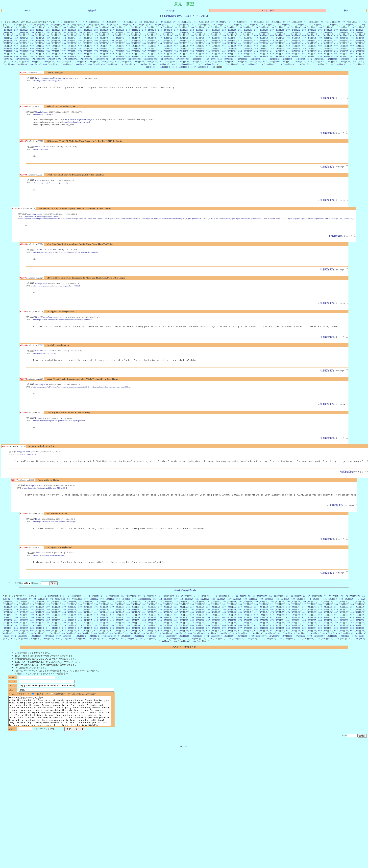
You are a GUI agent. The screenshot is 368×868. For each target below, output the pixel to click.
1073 (303, 62)
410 (309, 35)
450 (160, 38)
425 (27, 38)
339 (293, 33)
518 (160, 40)
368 (85, 35)
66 (327, 22)
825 (347, 51)
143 (336, 25)
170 (117, 27)
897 (5, 56)
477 (304, 38)
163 (80, 27)
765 (27, 51)
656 (171, 46)
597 (219, 43)
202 (288, 27)
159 (59, 27)
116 (192, 25)
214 (352, 27)
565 (48, 43)
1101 (122, 64)
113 (176, 25)
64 (318, 22)
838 (53, 54)
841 (69, 54)
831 (16, 54)
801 (219, 51)
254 (203, 30)
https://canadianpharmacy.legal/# (80, 120)
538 (267, 40)
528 (213, 40)
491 (16, 40)
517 (155, 40)
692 (363, 46)
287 (16, 33)
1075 (316, 62)
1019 (316, 59)
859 (165, 54)
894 (352, 54)
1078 (335, 62)
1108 (166, 64)
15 (111, 22)
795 (187, 51)
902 (32, 56)
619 (336, 43)
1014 (284, 59)
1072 (297, 62)
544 (299, 40)
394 (224, 35)
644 (107, 46)
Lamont (38, 423)
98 (98, 25)
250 (181, 30)
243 (144, 30)
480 (320, 38)
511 (123, 40)
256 (213, 30)
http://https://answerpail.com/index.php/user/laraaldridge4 (54, 527)
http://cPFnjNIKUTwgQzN (43, 115)
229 (69, 30)
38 (208, 22)
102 (118, 25)
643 (101, 46)
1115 (210, 64)
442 (117, 38)
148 (362, 25)
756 (341, 48)
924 (149, 56)
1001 (200, 59)
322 (203, 33)
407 (293, 35)
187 (208, 27)
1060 (219, 62)
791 (165, 51)
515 (144, 40)
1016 (297, 59)
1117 (223, 64)
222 (32, 30)
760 (363, 48)
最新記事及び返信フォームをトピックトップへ (184, 16)
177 (155, 27)
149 (5, 27)
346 (331, 33)
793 (176, 51)
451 (165, 38)
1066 (258, 62)
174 (139, 27)
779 (101, 51)
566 (53, 43)
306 (117, 33)
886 (309, 54)
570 (75, 43)
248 (171, 30)
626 (11, 46)
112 (171, 25)
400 (256, 35)
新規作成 (92, 11)
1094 (77, 64)
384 (171, 35)
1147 (194, 67)
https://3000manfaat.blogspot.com (50, 78)
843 (80, 54)
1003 (213, 59)
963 (357, 56)
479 (315, 38)
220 (21, 30)
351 (357, 33)
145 (346, 25)
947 (272, 56)
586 (160, 43)
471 (272, 38)
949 (283, 56)
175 (144, 27)
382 (160, 35)
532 (235, 40)
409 (304, 35)
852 (128, 54)
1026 (361, 59)
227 (59, 30)
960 (341, 56)
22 (140, 22)
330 (245, 33)
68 (335, 22)
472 (277, 38)
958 (331, 56)
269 (283, 30)
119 (208, 25)
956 (320, 56)
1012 (271, 59)
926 (160, 56)
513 (133, 40)
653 (155, 46)
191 (229, 27)
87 (52, 25)
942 (245, 56)
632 (43, 46)
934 (203, 56)
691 (357, 46)
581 (133, 43)
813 (283, 51)
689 (347, 46)
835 (37, 54)
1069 (277, 62)
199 (272, 27)
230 (75, 30)
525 (197, 40)
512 (128, 40)
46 (242, 22)
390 (203, 35)
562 (32, 43)
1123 (260, 64)
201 (283, 27)
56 (284, 22)
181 (176, 27)
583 (144, 43)
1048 (142, 62)
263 (251, 30)
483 (336, 38)
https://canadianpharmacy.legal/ (76, 122)
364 (64, 35)
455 (187, 38)
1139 (362, 64)
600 (235, 43)
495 (37, 40)
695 (16, 48)
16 (115, 22)
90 (64, 25)
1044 (116, 62)
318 (181, 33)
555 (357, 40)
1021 (329, 59)
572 (85, 43)
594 (203, 43)
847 (101, 54)
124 (234, 25)
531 (229, 40)
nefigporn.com (23, 457)
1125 (273, 64)
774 (75, 51)
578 (117, 43)
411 (315, 35)
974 (54, 59)
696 (21, 48)
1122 (254, 64)
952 (299, 56)
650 (139, 46)
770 (53, 51)
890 (331, 54)
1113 (197, 64)
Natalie (38, 147)
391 (208, 35)
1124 (267, 64)
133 (282, 25)
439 (101, 38)
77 (9, 25)
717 (133, 48)
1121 (248, 64)
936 (213, 56)
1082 (361, 62)
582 (139, 43)
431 (59, 38)
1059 (213, 62)
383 (165, 35)
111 (166, 25)
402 (267, 35)
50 (259, 22)
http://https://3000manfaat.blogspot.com (48, 81)
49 (255, 22)
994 (161, 59)
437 (91, 38)
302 (96, 33)
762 (11, 51)
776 (85, 51)
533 (240, 40)
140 (320, 25)
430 (53, 38)
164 (85, 27)
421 (5, 38)
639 (80, 46)
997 (177, 59)
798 (203, 51)
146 (352, 25)
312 (149, 33)
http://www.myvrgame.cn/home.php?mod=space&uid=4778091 (56, 288)
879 (272, 54)
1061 (226, 62)
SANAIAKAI (41, 354)
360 (43, 35)
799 (208, 51)
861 (176, 54)
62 (310, 22)
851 (123, 54)
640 (85, 46)
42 (225, 22)
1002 (207, 59)
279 (336, 30)
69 (339, 22)
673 (261, 46)
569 (69, 43)
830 (11, 54)
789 (155, 51)
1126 (280, 64)
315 (165, 33)
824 (341, 51)
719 (144, 48)
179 (165, 27)
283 (357, 30)
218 (11, 30)
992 (150, 59)
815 (293, 51)
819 (315, 51)
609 (283, 43)
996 (172, 59)
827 (357, 51)
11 (94, 22)
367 (80, 35)
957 (325, 56)
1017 (303, 59)
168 (107, 27)
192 (235, 27)
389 (197, 35)
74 (360, 22)
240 (128, 30)
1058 (207, 62)
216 (363, 27)
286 (11, 33)
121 (218, 25)
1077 (329, 62)
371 (101, 35)
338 (288, 33)
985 (113, 59)
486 (352, 38)
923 (144, 56)
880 (277, 54)
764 (21, 51)
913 (91, 56)
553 (347, 40)
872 (235, 54)
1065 (252, 62)
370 (96, 35)
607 (272, 43)
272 (299, 30)
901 (27, 56)
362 (53, 35)
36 (200, 22)
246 (160, 30)
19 (128, 22)
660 (192, 46)
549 (325, 40)
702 (53, 48)
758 (352, 48)
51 (263, 22)
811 (272, 51)
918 (117, 56)
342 (309, 33)
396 (235, 35)
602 (245, 43)
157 (48, 27)
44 (233, 22)
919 (123, 56)
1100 (115, 64)
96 (90, 25)
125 (240, 25)
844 (85, 54)
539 (272, 40)
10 (90, 22)
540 (277, 40)
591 (187, 43)
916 (107, 56)
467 (251, 38)
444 (128, 38)
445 (133, 38)
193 (240, 27)
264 (256, 30)
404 (277, 35)
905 (48, 56)
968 (23, 59)
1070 (284, 62)
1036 (65, 62)
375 (123, 35)
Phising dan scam (34, 491)
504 (85, 40)
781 (112, 51)
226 (53, 30)
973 (49, 59)
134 (288, 25)
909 (69, 56)
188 (213, 27)
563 (37, 43)
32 (183, 22)
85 (43, 25)
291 (37, 33)
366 (75, 35)
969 (28, 59)
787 (144, 51)
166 (96, 27)
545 (304, 40)
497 (48, 40)
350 (352, 33)
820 (320, 51)
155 (37, 27)
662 (203, 46)
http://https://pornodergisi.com (26, 459)
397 (240, 35)
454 (181, 38)
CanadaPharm (41, 112)
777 (91, 51)
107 (145, 25)
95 (86, 25)
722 (160, 48)
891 (336, 54)
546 (309, 40)
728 (192, 48)
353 (5, 35)
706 (75, 48)
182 (181, 27)
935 (208, 56)
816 (299, 51)
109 (155, 25)
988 (129, 59)
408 (299, 35)
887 (315, 54)
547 (315, 40)
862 (181, 54)
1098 (102, 64)
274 (309, 30)
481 (325, 38)
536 (256, 40)
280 (341, 30)
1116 (216, 64)
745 (283, 48)
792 (171, 51)
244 (149, 30)
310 (139, 33)
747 (293, 48)
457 (197, 38)
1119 (235, 64)
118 (202, 25)
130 (266, 25)
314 (160, 33)
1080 (348, 62)
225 (48, 30)
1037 (71, 62)
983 (102, 59)
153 (27, 27)
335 (272, 33)
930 (181, 56)
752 (320, 48)
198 (267, 27)
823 (336, 51)
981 (92, 59)
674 (267, 46)
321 (197, 33)
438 (96, 38)
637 (69, 46)
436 (85, 38)
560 (21, 43)
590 (181, 43)
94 (81, 25)
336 (277, 33)
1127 (286, 64)
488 (363, 38)
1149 (206, 67)
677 (283, 46)
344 (320, 33)
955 (315, 56)
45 (238, 22)
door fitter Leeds (35, 215)
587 (165, 43)
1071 (290, 62)
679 (293, 46)
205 (304, 27)
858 (160, 54)
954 (309, 56)
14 (107, 22)
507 (101, 40)
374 (117, 35)
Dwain (38, 525)
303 (101, 33)
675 (272, 46)
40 (217, 22)
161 (69, 27)
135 (293, 25)
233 (91, 30)
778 (96, 51)
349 (347, 33)
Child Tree (183, 759)
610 (288, 43)
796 (192, 51)
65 (322, 22)
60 (301, 22)
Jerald (38, 559)
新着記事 (171, 11)
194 (245, 27)
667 (229, 46)
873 (240, 54)
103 (123, 25)
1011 (264, 59)
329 (240, 33)
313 (155, 33)
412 (320, 35)
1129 (299, 64)
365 (69, 35)
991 (145, 59)
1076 (322, 62)
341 (304, 33)
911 (80, 56)
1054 (181, 62)
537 (261, 40)
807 (251, 51)
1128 (292, 64)
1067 (264, 62)
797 (197, 51)
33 (187, 22)
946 (267, 56)
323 (208, 33)
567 (59, 43)
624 (363, 43)
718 (139, 48)
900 (21, 56)
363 (59, 35)
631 (37, 46)
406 (288, 35)
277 (325, 30)
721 (155, 48)
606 (267, 43)
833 (27, 54)
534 (245, 40)
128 (256, 25)
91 (69, 25)
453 (176, 38)
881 (283, 54)
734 (224, 48)
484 (341, 38)
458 (203, 38)
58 (293, 22)
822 (331, 51)
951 (293, 56)
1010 (258, 59)
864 (192, 54)
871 (229, 54)
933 (197, 56)
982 (97, 59)
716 (128, 48)
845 (91, 54)
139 (314, 25)
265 (261, 30)
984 (108, 59)
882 (288, 54)
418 (352, 35)
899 (16, 56)
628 (21, 46)
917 (112, 56)
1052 (168, 62)
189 (219, 27)
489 (5, 40)
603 (251, 43)
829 (5, 54)
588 (171, 43)
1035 (59, 62)
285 (5, 33)
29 (170, 22)
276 (320, 30)
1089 (44, 64)
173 (133, 27)
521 (176, 40)
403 (272, 35)
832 (21, 54)
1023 (342, 59)
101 (113, 25)
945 (261, 56)
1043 (110, 62)
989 (134, 59)
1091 (57, 64)
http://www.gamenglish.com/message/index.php (51, 184)
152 (21, 27)
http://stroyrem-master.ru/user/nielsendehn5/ (49, 562)
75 (365, 22)
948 (277, 56)
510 (117, 40)
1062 (232, 62)
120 (213, 25)
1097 (96, 64)
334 (267, 33)
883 (293, 54)
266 (267, 30)
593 (197, 43)
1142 (162, 67)
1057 (200, 62)
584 (149, 43)
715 (123, 48)
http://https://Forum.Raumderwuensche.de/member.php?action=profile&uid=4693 (63, 323)
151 (16, 27)
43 (229, 22)
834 (32, 54)
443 (123, 38)
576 (107, 43)
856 (149, 54)
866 (203, 54)
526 (203, 40)
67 (331, 22)
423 (16, 38)
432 (64, 38)
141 (325, 25)
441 (112, 38)
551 (336, 40)
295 (59, 33)
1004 (219, 59)
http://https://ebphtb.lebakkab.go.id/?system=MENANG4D (46, 493)
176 (149, 27)
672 (256, 46)
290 (32, 33)
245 (155, 30)
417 (347, 35)
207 (315, 27)
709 (91, 48)
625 (5, 46)
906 (53, 56)
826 (352, 51)
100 (107, 25)
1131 (311, 64)
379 (144, 35)
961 (347, 56)
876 (256, 54)
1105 (147, 64)
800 (213, 51)
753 (325, 48)
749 (304, 48)
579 (123, 43)
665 (219, 46)
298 (75, 33)
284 (363, 30)
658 (181, 46)
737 (240, 48)
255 (208, 30)
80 (22, 25)
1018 (309, 59)
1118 (229, 64)
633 (48, 46)
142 (330, 25)
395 (229, 35)
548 (320, 40)
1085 (19, 64)
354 (11, 35)
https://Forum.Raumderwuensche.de (51, 320)
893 (347, 54)
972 (44, 59)
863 (187, 54)
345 (325, 33)
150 (11, 27)
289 (27, 33)
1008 (245, 59)
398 (245, 35)
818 (309, 51)
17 (119, 22)
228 (64, 30)
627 (16, 46)
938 (224, 56)
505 (91, 40)
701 (48, 48)
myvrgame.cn (41, 286)
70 (344, 22)
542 (288, 40)
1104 (141, 64)
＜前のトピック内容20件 (184, 597)
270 (288, 30)
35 (196, 22)
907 (59, 56)
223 (37, 30)
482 (331, 38)
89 (60, 25)
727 (187, 48)
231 (80, 30)
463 (229, 38)
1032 (39, 62)
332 (256, 33)
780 (107, 51)
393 (219, 35)
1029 (20, 62)
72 (352, 22)
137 (304, 25)
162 (75, 27)
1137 (349, 64)
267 (272, 30)
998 (182, 59)
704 (64, 48)
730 (203, 48)
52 (267, 22)
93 (77, 25)
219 (16, 30)
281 (347, 30)
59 (297, 22)
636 (64, 46)
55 (280, 22)
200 (277, 27)
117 (197, 25)
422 (11, 38)
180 (171, 27)
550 (331, 40)
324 (213, 33)
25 (153, 22)
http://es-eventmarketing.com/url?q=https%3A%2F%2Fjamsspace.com (59, 425)
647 (123, 46)
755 (336, 48)
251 (187, 30)
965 (6, 59)
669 (240, 46)
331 (251, 33)
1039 (84, 62)
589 (176, 43)
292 (43, 33)
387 (187, 35)
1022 (335, 59)
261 (240, 30)
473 (283, 38)
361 (48, 35)
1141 (155, 67)
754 (331, 48)
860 (171, 54)
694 (11, 48)
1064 (245, 62)
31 (179, 22)
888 (320, 54)
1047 (136, 62)
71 (348, 22)
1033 (46, 62)
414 (331, 35)
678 (288, 46)
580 (128, 43)
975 (60, 59)
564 (43, 43)
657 (176, 46)
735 (229, 48)
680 (299, 46)
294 (53, 33)
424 (21, 38)
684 (320, 46)
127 (250, 25)
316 (171, 33)
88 (56, 25)
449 (155, 38)
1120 (241, 64)
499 (59, 40)
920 (128, 56)
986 (119, 59)
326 (224, 33)
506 (96, 40)
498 (53, 40)
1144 (174, 67)
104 (128, 25)
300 (85, 33)
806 (245, 51)
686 (331, 46)
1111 (185, 64)
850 (117, 54)
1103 (134, 64)
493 (27, 40)
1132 (318, 64)
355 (16, 35)
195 (251, 27)
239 (123, 30)
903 (37, 56)
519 (165, 40)
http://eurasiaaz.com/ (41, 150)
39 (212, 22)
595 (208, 43)
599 (229, 43)
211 (336, 27)
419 (357, 35)
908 (64, 56)
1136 (343, 64)
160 (64, 27)
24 (149, 22)
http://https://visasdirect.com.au (45, 357)
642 (96, 46)
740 (256, 48)
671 (251, 46)
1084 (12, 64)
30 (174, 22)
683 (315, 46)
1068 (271, 62)
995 (167, 59)
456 (192, 38)
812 (277, 51)
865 (197, 54)
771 (59, 51)
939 (229, 56)
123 (229, 25)
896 (363, 54)
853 (133, 54)
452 (171, 38)
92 (73, 25)
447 (144, 38)
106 (139, 25)
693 (5, 48)
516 (149, 40)
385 (176, 35)
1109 (172, 64)
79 (18, 25)
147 (357, 25)
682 (309, 46)
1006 (232, 59)
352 (363, 33)
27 (162, 22)
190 (224, 27)
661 (197, 46)
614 (309, 43)
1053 (174, 62)
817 (304, 51)
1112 (191, 64)
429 (48, 38)
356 (21, 35)
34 (191, 22)
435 (80, 38)
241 (133, 30)
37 (204, 22)
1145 (181, 67)
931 (187, 56)
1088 (38, 64)
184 (192, 27)
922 (139, 56)
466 (245, 38)
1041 (97, 62)
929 (176, 56)
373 (112, 35)
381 (155, 35)
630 (32, 46)
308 (128, 33)
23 (145, 22)
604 (256, 43)
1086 (25, 64)
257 (219, 30)
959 (336, 56)
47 (246, 22)
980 (86, 59)
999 (188, 59)
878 (267, 54)
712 (107, 48)
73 (356, 22)
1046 (129, 62)
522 (181, 40)
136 (298, 25)
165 (91, 27)
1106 (153, 64)
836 (43, 54)
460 (213, 38)
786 (139, 51)
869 (219, 54)
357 (27, 35)
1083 (6, 64)
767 (37, 51)
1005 (226, 59)
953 (304, 56)
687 (336, 46)
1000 (194, 59)
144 (341, 25)
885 (304, 54)
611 (293, 43)
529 (219, 40)
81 (26, 25)
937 (219, 56)
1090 (51, 64)
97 (94, 25)
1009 (252, 59)
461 (219, 38)
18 (124, 22)
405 (283, 35)
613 (304, 43)
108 (150, 25)
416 (341, 35)
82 (31, 25)
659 (187, 46)
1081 (355, 62)
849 (112, 54)
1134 (330, 64)
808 (256, 51)
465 (240, 38)
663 (208, 46)
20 (132, 22)
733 (219, 48)
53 (272, 22)
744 (277, 48)
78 (14, 25)
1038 (78, 62)
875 (251, 54)
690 (352, 46)
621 (347, 43)
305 (112, 33)
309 (133, 33)
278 (331, 30)
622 (352, 43)
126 (245, 25)
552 (341, 40)
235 (101, 30)
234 (96, 30)
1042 (104, 62)
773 (69, 51)
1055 (187, 62)
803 (229, 51)
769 (48, 51)
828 (363, 51)
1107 (160, 64)
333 (261, 33)
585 (155, 43)
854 (139, 54)
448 (149, 38)
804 (235, 51)
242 (139, 30)
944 (256, 56)
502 (75, 40)
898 (11, 56)
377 (133, 35)
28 (166, 22)
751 (315, 48)
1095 (83, 64)
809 (261, 51)
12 (98, 22)
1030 (26, 62)
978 (76, 59)
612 (299, 43)
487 (357, 38)
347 (336, 33)
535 (251, 40)
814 (288, 51)
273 (304, 30)
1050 (155, 62)
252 (192, 30)
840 (64, 54)
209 (325, 27)
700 (43, 48)
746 (288, 48)
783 (123, 51)
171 (123, 27)
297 (69, 33)
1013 (277, 59)
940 (235, 56)
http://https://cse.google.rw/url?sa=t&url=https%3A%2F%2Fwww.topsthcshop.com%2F (66, 254)
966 (12, 59)
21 (136, 22)
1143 (168, 67)
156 (43, 27)
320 (192, 33)
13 (103, 22)
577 (112, 43)
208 (320, 27)
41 (221, 22)
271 (293, 30)
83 (35, 25)
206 (309, 27)
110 (161, 25)
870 (224, 54)
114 (181, 25)
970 (33, 59)
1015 (290, 59)
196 (256, 27)
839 (59, 54)
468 (256, 38)
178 (160, 27)
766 (32, 51)
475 (293, 38)
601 (240, 43)
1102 (128, 64)
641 (91, 46)
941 (240, 56)
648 (128, 46)
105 (134, 25)
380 (149, 35)
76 (5, 25)
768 (43, 51)
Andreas (39, 251)
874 (245, 54)
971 (39, 59)
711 (101, 48)
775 (80, 51)
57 (289, 22)
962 (352, 56)
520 (171, 40)
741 (261, 48)
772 (64, 51)
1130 (305, 64)
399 (251, 35)
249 (176, 30)
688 (341, 46)
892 (341, 54)
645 (112, 46)
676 (277, 46)
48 (251, 22)
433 (69, 38)
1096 (89, 64)
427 (37, 38)
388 (192, 35)
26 (158, 22)
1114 (204, 64)
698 (32, 48)
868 (213, 54)
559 (16, 43)
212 (341, 27)
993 (156, 59)
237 (112, 30)
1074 (309, 62)
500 (64, 40)
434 (75, 38)
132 (277, 25)
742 (267, 48)
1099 (109, 64)
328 (235, 33)
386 (181, 35)
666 (224, 46)
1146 (187, 67)
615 (315, 43)
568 (64, 43)
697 (27, 48)
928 (171, 56)
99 (102, 25)
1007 (239, 59)
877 (261, 54)
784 (128, 51)
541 (283, 40)
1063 (239, 62)
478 (309, 38)
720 (149, 48)
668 (235, 46)
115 (187, 25)
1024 (348, 59)
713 (112, 48)
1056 (194, 62)
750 (309, 48)
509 (112, 40)
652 (149, 46)
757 (347, 48)
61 (306, 22)
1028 (13, 62)
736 (235, 48)
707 (80, 48)
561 (27, 43)
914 (96, 56)
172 (128, 27)
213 (347, 27)
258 (224, 30)
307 (123, 33)
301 (91, 33)
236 (107, 30)
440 (107, 38)
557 (5, 43)
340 (299, 33)
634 (53, 46)
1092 (64, 64)
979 (81, 59)
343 (315, 33)
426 (32, 38)
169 (112, 27)
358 (32, 35)
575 (101, 43)
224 (43, 30)
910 (75, 56)
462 (224, 38)
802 (224, 51)
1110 (179, 64)
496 (43, 40)
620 (341, 43)
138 (309, 25)
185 (197, 27)
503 (80, 40)
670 (245, 46)
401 (261, 35)
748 (299, 48)
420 (363, 35)
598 (224, 43)
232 (85, 30)
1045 (123, 62)
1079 (342, 62)
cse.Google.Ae (42, 388)
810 (267, 51)
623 (357, 43)
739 (251, 48)
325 (219, 33)
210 (331, 27)
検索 (346, 11)
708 (85, 48)
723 (165, 48)
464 (235, 38)
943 (251, 56)
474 (288, 38)
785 (133, 51)
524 (192, 40)
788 (149, 51)
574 (96, 43)
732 (213, 48)
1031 (33, 62)
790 (160, 51)
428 (43, 38)
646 (117, 46)
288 (21, 33)
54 (276, 22)
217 (5, 30)
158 (53, 27)
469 (261, 38)
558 (11, 43)
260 (235, 30)
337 (283, 33)
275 (315, 30)
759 (357, 48)
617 (325, 43)
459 (208, 38)
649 (133, 46)
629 (27, 46)
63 (314, 22)
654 (160, 46)
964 (363, 56)
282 (352, 30)
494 (32, 40)
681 (304, 46)
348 (341, 33)
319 (187, 33)
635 (59, 46)
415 (336, 35)
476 (299, 38)
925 (155, 56)
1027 (7, 62)
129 (261, 25)
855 (144, 54)
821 (325, 51)
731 (208, 48)
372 (107, 35)
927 (165, 56)
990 (140, 59)
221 (27, 30)
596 (213, 43)
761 (5, 51)
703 (59, 48)
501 (69, 40)
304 (107, 33)
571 (80, 43)
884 (299, 54)
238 (117, 30)
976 (65, 59)
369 (91, 35)
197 (261, 27)
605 (261, 43)
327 (229, 33)
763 (16, 51)
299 (80, 33)
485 (347, 38)
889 (325, 54)
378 (139, 35)
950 (288, 56)
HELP (27, 11)
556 (363, 40)
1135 (337, 64)
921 (133, 56)
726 (181, 48)
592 (192, 43)
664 (213, 46)
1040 (91, 62)
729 (197, 48)
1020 (322, 59)
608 (277, 43)
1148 (200, 67)
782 (117, 51)
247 (165, 30)
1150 (213, 67)
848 (107, 54)
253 (197, 30)
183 (187, 27)
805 (240, 51)
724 (171, 48)
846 (96, 54)
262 (245, 30)
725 (176, 48)
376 (128, 35)
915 (101, 56)
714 (117, 48)
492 (21, 40)
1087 (32, 64)
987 (124, 59)
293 (48, 33)
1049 (149, 62)
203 (293, 27)
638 (75, 46)
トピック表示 (268, 11)
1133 (324, 64)
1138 (356, 64)
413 (325, 35)
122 (224, 25)
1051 (161, 62)
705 (69, 48)
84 (39, 25)
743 (272, 48)
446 (139, 38)
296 (64, 33)
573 (91, 43)
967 (17, 59)
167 (101, 27)
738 (245, 48)
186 (203, 27)
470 (267, 38)
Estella (38, 181)
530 (224, 40)
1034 (52, 62)
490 (11, 40)
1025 (355, 59)
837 (48, 54)
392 (213, 35)
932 (192, 56)
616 (320, 43)
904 (43, 56)
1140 (149, 67)
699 (37, 48)
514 (139, 40)
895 (357, 54)
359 (37, 35)
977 (71, 59)
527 (208, 40)
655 (165, 46)
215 (357, 27)
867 (208, 54)
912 (85, 56)
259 (229, 30)
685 (325, 46)
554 (352, 40)
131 (272, 25)
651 (144, 46)
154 (32, 27)
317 (176, 33)
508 (107, 40)
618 (331, 43)
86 (47, 25)
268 (277, 30)
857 (155, 54)
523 (187, 40)
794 (181, 51)
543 (293, 40)
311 (144, 33)
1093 (70, 64)
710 (96, 48)
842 (75, 54)
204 (299, 27)
